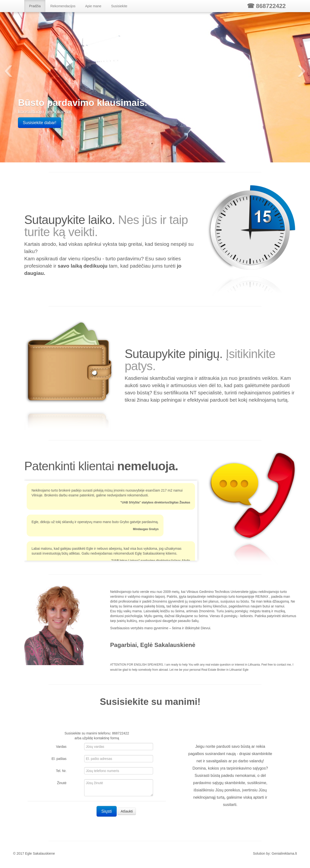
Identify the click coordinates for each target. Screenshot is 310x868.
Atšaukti (127, 811)
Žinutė (62, 783)
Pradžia (35, 6)
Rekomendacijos (63, 6)
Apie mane (93, 6)
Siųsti (107, 811)
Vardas (61, 747)
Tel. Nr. (61, 771)
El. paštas (59, 759)
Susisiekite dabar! (40, 123)
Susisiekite (119, 6)
